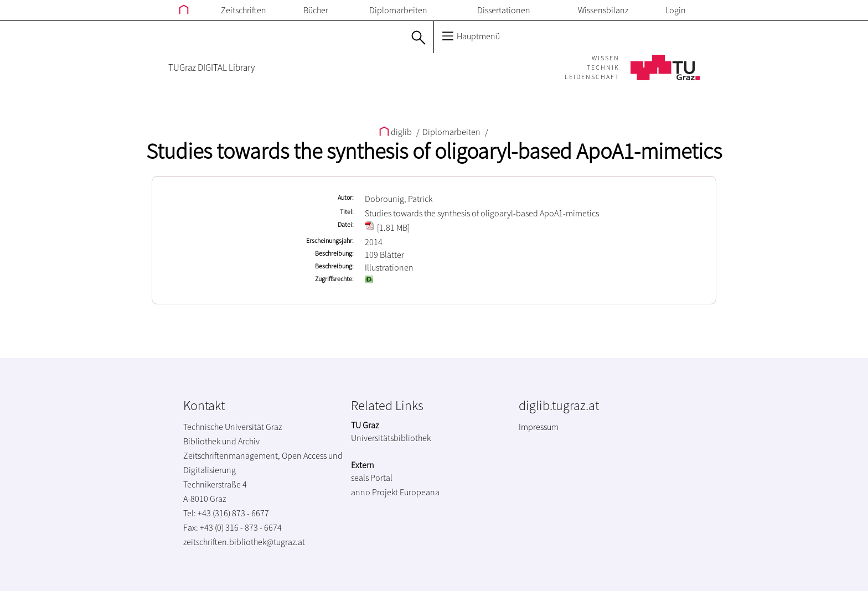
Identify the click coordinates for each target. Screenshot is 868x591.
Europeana (420, 492)
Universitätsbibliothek (391, 438)
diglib (396, 132)
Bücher (316, 10)
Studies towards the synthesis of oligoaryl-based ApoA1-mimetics (434, 151)
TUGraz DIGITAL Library (211, 68)
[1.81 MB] (387, 227)
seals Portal (372, 478)
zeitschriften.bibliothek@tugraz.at (244, 542)
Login (676, 10)
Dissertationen (504, 10)
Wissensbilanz (603, 10)
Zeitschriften (244, 10)
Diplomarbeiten (398, 10)
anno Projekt (374, 492)
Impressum (539, 427)
